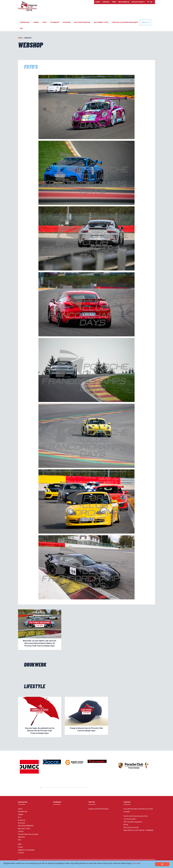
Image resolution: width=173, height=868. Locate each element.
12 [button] (67, 788)
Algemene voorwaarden (26, 850)
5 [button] (50, 788)
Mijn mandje (124, 2)
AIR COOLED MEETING (82, 22)
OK (162, 864)
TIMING (36, 22)
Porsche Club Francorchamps (125, 22)
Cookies (21, 853)
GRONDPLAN (25, 22)
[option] (29, 767)
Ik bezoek (67, 22)
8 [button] (57, 788)
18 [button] (81, 788)
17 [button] (79, 788)
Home (98, 2)
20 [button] (86, 788)
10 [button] (62, 788)
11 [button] (64, 788)
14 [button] (71, 788)
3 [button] (45, 788)
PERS (114, 2)
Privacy (20, 847)
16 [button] (76, 788)
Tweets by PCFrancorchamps (98, 809)
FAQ (21, 28)
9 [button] (59, 788)
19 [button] (83, 788)
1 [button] (40, 788)
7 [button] (55, 788)
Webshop (145, 22)
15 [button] (74, 788)
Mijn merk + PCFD (101, 22)
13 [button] (69, 788)
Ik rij (45, 22)
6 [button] (52, 788)
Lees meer (139, 863)
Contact (106, 2)
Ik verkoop (55, 22)
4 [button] (47, 788)
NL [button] (151, 2)
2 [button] (43, 788)
